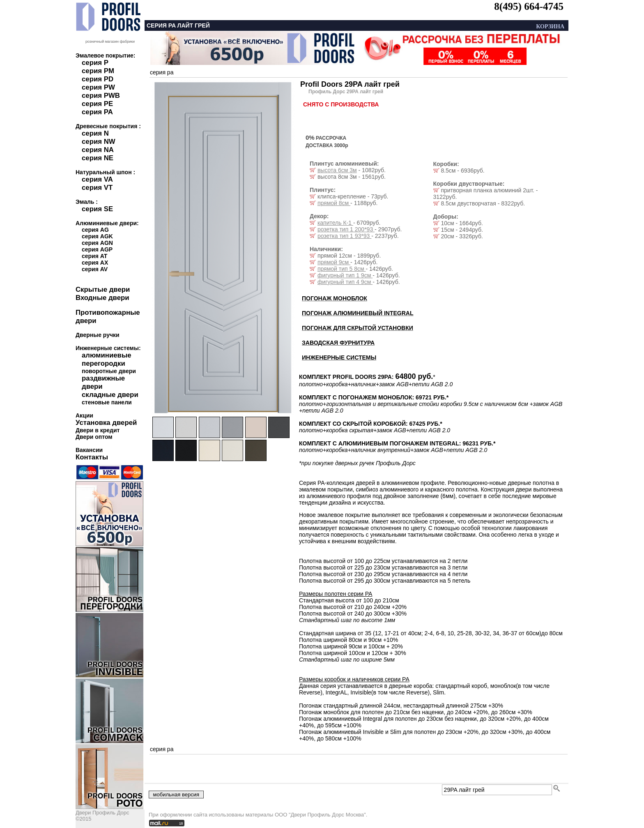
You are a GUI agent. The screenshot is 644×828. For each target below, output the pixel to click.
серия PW (98, 87)
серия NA (98, 150)
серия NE (98, 158)
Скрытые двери (103, 289)
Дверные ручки (98, 335)
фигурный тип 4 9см (345, 282)
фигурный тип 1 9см (345, 275)
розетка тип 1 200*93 (346, 229)
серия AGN (97, 243)
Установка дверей (106, 423)
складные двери (110, 395)
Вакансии (89, 450)
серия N (95, 133)
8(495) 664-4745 (529, 6)
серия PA (97, 112)
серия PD (98, 79)
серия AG (95, 230)
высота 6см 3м (337, 170)
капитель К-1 (335, 223)
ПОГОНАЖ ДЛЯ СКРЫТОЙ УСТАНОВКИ (358, 328)
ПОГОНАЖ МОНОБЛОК (335, 298)
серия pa (162, 72)
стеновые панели (107, 402)
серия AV (95, 269)
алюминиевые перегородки (107, 359)
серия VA (97, 179)
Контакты (92, 457)
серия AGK (97, 236)
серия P (95, 63)
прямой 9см (334, 262)
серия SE (97, 209)
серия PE (97, 104)
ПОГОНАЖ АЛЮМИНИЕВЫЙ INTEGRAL (358, 313)
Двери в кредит (98, 430)
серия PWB (101, 96)
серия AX (95, 263)
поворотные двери (109, 371)
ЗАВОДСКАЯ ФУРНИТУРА (338, 343)
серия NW (99, 142)
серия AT (94, 256)
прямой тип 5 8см (342, 269)
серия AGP (97, 249)
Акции (84, 415)
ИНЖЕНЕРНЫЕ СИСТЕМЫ (339, 357)
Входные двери (102, 298)
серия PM (98, 71)
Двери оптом (94, 437)
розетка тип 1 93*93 (344, 236)
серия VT (97, 188)
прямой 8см (334, 203)
